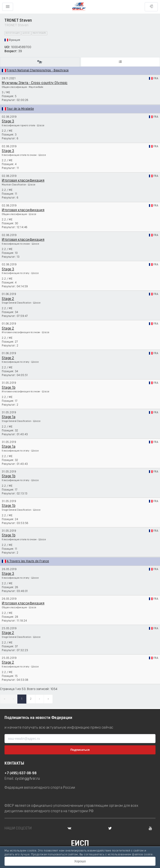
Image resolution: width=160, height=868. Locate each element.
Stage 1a (9, 417)
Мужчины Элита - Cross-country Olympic (35, 83)
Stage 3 (8, 122)
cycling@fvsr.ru (28, 779)
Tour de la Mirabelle (20, 109)
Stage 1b (9, 388)
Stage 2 (8, 299)
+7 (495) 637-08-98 (21, 773)
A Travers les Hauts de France (28, 561)
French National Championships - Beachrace (38, 71)
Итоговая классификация (23, 181)
